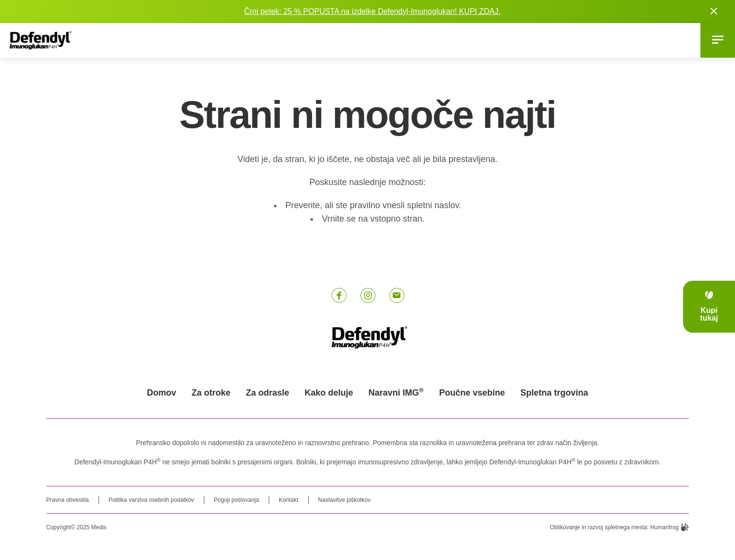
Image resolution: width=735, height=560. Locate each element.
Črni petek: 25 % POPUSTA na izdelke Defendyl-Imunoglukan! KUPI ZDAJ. (372, 11)
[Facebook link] (339, 295)
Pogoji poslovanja (237, 500)
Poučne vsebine (472, 393)
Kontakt (289, 500)
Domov (161, 393)
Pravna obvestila (68, 500)
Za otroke (211, 393)
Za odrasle (267, 393)
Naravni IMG (396, 393)
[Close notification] (714, 12)
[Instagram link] (368, 295)
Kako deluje (329, 393)
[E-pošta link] (397, 295)
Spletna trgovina (554, 393)
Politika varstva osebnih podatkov (151, 500)
